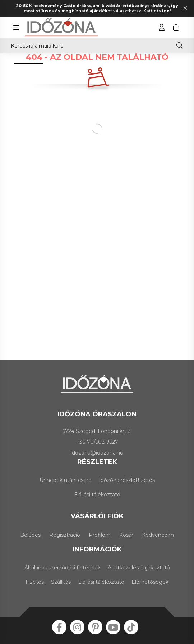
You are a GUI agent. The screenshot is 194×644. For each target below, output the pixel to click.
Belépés (30, 535)
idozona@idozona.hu (97, 453)
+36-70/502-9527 (97, 442)
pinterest (95, 627)
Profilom (100, 535)
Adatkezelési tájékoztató (139, 568)
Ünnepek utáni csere (66, 480)
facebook (59, 627)
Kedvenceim (158, 535)
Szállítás (61, 582)
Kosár (126, 535)
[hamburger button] (16, 27)
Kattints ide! (157, 11)
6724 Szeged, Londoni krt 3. (97, 431)
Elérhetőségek (150, 582)
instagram (77, 627)
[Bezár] (185, 8)
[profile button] (162, 27)
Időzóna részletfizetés (127, 480)
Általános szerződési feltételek (63, 568)
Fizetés (35, 582)
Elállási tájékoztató (97, 495)
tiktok (131, 627)
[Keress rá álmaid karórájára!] (97, 45)
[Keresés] (180, 45)
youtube (113, 627)
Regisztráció (65, 535)
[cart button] (176, 27)
